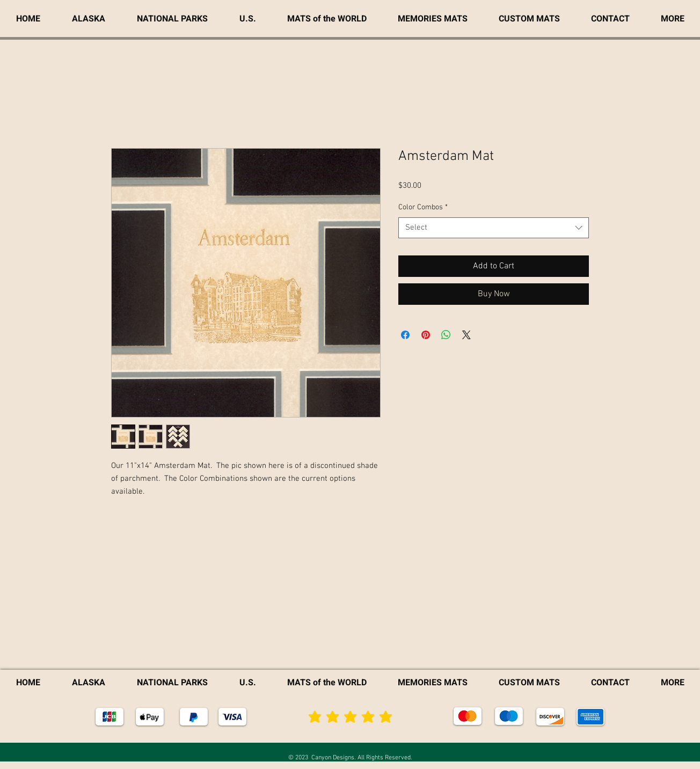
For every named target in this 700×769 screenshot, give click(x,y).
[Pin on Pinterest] (426, 335)
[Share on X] (466, 335)
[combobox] (494, 228)
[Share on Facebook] (405, 335)
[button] (673, 19)
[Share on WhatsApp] (446, 335)
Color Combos (423, 207)
